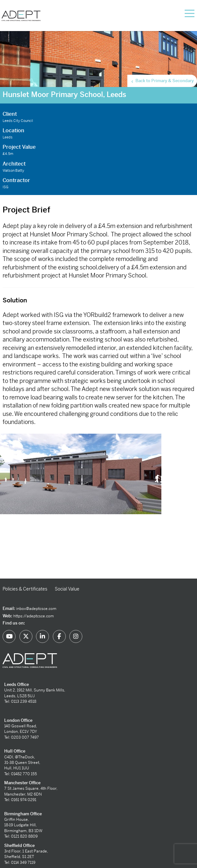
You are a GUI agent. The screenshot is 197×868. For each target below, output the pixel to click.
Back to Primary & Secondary (162, 81)
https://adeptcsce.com (34, 616)
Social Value (67, 589)
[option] (98, 506)
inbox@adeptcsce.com (36, 609)
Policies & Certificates (25, 589)
